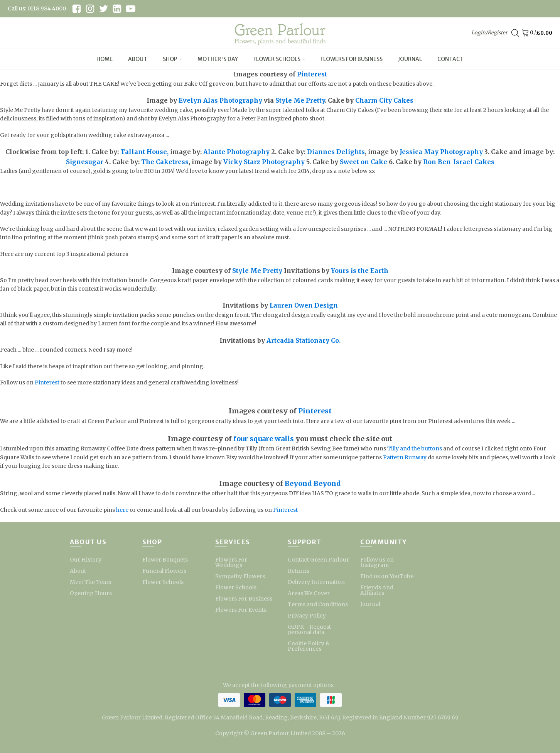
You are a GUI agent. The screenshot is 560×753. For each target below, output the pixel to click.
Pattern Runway (405, 457)
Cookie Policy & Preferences (309, 646)
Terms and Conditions (318, 604)
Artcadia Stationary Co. (303, 340)
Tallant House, (144, 152)
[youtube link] (131, 9)
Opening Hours (91, 593)
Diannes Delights (336, 152)
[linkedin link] (117, 9)
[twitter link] (104, 9)
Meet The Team (91, 582)
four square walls (264, 439)
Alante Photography (236, 152)
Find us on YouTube (387, 576)
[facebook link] (77, 9)
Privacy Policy (307, 616)
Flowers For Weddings (231, 562)
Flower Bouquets (165, 560)
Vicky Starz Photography (264, 162)
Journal (410, 59)
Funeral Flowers (164, 571)
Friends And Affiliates (377, 590)
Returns (299, 571)
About (138, 59)
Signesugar (85, 162)
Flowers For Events (241, 610)
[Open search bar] (515, 33)
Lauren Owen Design (304, 305)
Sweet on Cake (363, 162)
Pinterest (312, 74)
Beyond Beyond (313, 483)
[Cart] (527, 33)
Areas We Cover (309, 593)
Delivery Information (316, 582)
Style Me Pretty (300, 100)
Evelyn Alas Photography (220, 100)
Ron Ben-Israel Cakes (459, 162)
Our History (86, 560)
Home (105, 59)
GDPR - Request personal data (309, 629)
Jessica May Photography (441, 152)
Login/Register (489, 33)
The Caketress (165, 162)
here (122, 510)
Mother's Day (218, 59)
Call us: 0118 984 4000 (37, 8)
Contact (450, 59)
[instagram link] (90, 9)
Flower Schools (279, 59)
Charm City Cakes (384, 100)
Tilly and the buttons (415, 448)
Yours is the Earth (360, 271)
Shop (172, 59)
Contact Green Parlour (318, 560)
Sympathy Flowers (240, 576)
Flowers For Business (352, 59)
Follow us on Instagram (377, 562)
